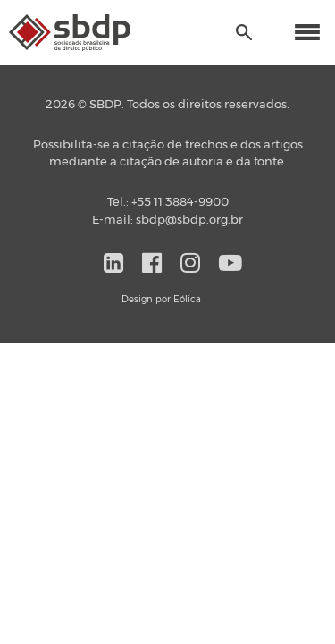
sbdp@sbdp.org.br (189, 220)
